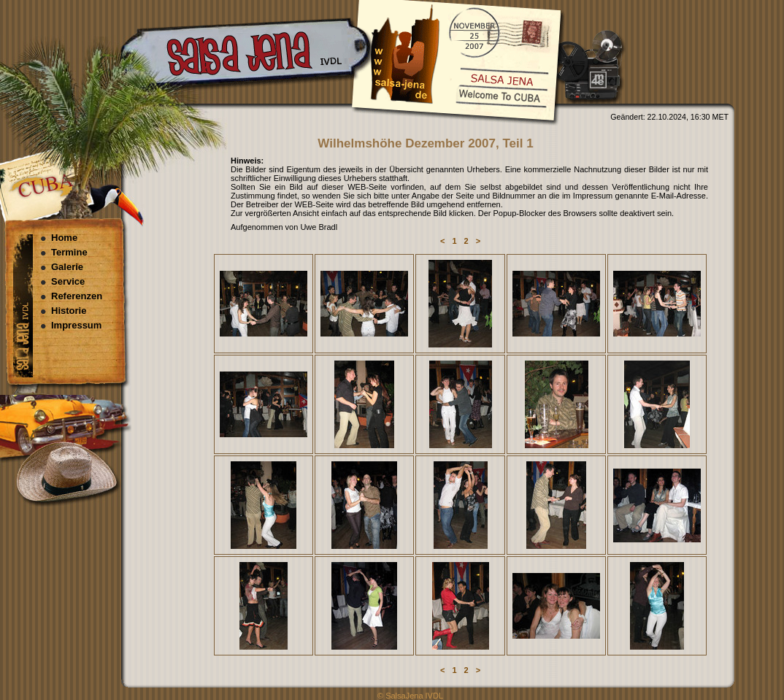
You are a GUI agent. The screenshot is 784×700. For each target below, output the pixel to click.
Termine (69, 252)
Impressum (76, 325)
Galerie (67, 267)
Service (68, 281)
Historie (69, 311)
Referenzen (77, 296)
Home (64, 238)
